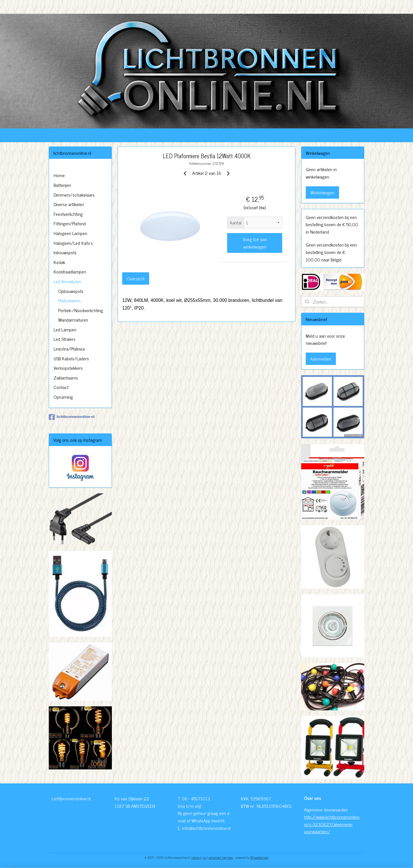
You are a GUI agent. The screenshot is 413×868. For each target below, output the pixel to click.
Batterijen (62, 185)
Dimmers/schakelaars (74, 195)
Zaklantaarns (66, 378)
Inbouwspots (65, 252)
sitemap (196, 857)
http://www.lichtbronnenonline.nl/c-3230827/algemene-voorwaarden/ (332, 824)
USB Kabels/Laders (71, 358)
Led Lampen (65, 329)
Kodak (59, 262)
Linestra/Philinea (69, 349)
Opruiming (63, 397)
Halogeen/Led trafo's (73, 243)
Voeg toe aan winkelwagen (255, 243)
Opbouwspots (71, 291)
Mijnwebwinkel (259, 857)
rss (205, 857)
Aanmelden (321, 359)
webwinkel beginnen (221, 857)
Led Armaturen (67, 281)
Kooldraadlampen (70, 271)
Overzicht (136, 278)
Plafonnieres (70, 300)
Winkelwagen (322, 192)
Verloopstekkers (68, 368)
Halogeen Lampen (70, 233)
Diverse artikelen (69, 204)
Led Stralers (65, 339)
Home (59, 175)
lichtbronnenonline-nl (72, 417)
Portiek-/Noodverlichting (81, 310)
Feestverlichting (68, 214)
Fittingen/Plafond (70, 223)
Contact (61, 387)
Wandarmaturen (73, 320)
